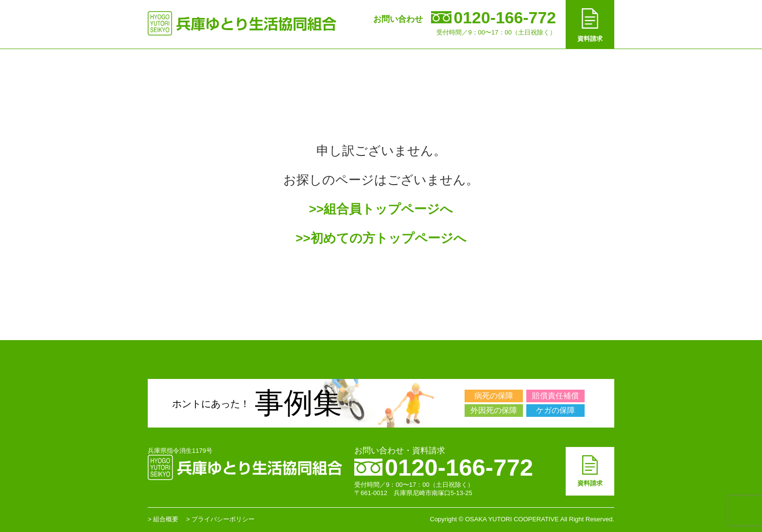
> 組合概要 (163, 519)
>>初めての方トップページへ (381, 238)
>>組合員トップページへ (381, 209)
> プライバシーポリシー (220, 519)
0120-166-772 (444, 467)
